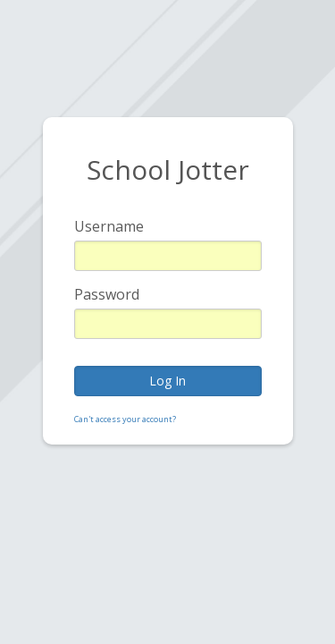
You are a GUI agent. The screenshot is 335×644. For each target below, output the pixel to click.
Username (109, 226)
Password (107, 294)
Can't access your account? (125, 419)
